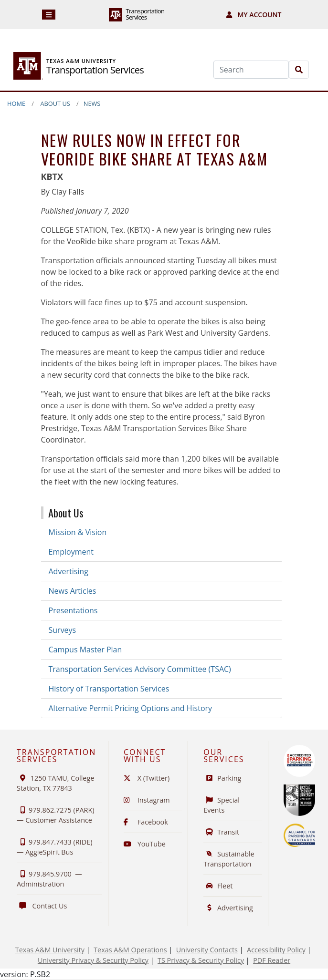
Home (16, 103)
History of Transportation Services (109, 689)
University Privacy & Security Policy (93, 960)
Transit (221, 832)
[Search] (251, 70)
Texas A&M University (50, 950)
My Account (254, 15)
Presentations (73, 610)
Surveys (63, 630)
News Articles (73, 591)
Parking (222, 778)
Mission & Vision (78, 532)
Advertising (69, 571)
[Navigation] (49, 15)
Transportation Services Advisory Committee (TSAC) (140, 669)
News (92, 103)
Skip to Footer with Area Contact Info (0, 15)
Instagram (147, 800)
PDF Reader (272, 960)
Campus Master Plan (85, 650)
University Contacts (207, 950)
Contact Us (42, 906)
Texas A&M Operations (130, 950)
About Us (55, 103)
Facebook (146, 822)
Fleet (218, 886)
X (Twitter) (147, 778)
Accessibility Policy (276, 950)
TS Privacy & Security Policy (201, 960)
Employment (71, 552)
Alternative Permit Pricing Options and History (131, 708)
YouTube (145, 844)
